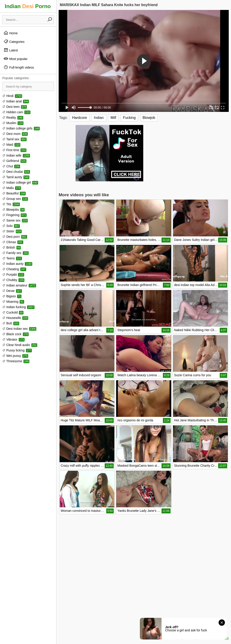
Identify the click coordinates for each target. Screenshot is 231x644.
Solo (11, 226)
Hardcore (80, 118)
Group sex (15, 199)
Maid (11, 145)
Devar (12, 291)
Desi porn (15, 237)
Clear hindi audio (20, 345)
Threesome (16, 361)
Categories (14, 42)
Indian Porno (28, 6)
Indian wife (16, 155)
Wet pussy (15, 356)
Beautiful (14, 193)
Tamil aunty (16, 177)
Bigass (12, 296)
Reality (13, 118)
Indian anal (16, 101)
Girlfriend (14, 161)
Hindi (12, 96)
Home (10, 33)
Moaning (13, 302)
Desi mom (15, 134)
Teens (12, 258)
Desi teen (15, 107)
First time (14, 150)
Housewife (15, 318)
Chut (11, 166)
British (12, 247)
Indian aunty (17, 264)
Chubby (13, 280)
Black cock (15, 334)
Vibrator (13, 339)
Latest (11, 50)
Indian (99, 118)
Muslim (13, 123)
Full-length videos (19, 67)
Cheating (14, 269)
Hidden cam (16, 112)
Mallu (12, 188)
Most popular (15, 59)
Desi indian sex (19, 329)
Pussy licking (17, 350)
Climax (13, 242)
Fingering (14, 215)
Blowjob (149, 118)
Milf (113, 118)
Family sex (15, 253)
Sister (12, 231)
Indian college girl (20, 182)
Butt (11, 323)
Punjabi (13, 275)
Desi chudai (16, 172)
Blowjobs (13, 210)
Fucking (129, 118)
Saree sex (15, 220)
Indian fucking (18, 307)
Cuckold (13, 312)
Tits (11, 204)
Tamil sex (14, 139)
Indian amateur (19, 285)
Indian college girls (21, 128)
